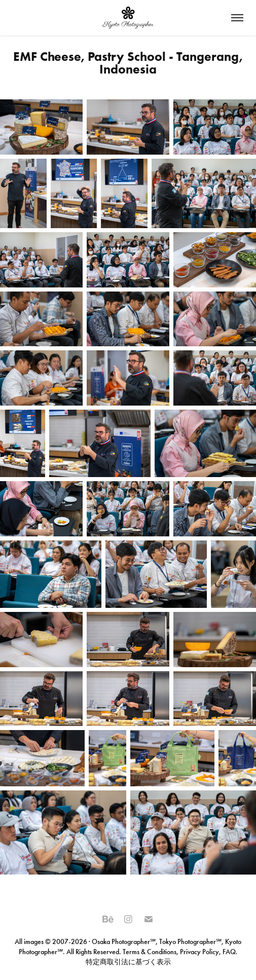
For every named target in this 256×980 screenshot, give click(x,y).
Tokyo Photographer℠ (190, 942)
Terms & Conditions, (151, 952)
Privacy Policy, (200, 952)
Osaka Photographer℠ (124, 942)
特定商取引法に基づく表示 (128, 962)
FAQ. (229, 952)
